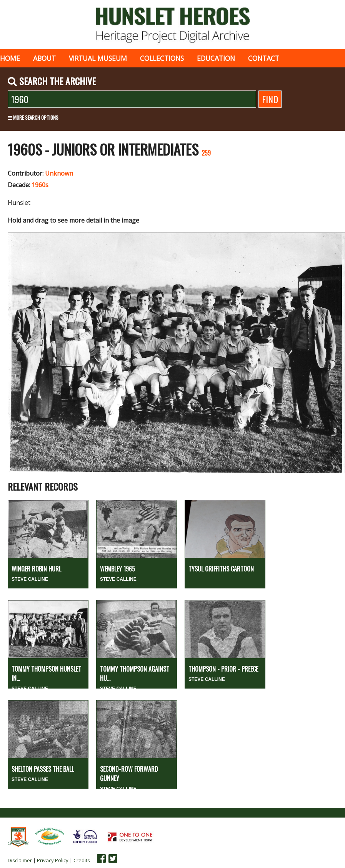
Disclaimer (20, 860)
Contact (264, 58)
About (44, 58)
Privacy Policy (53, 860)
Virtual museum (98, 58)
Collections (162, 58)
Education (216, 58)
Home (10, 58)
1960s (40, 185)
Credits (82, 860)
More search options (33, 117)
